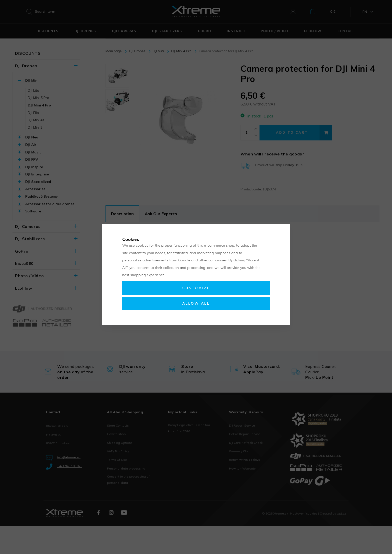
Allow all (196, 303)
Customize (196, 288)
